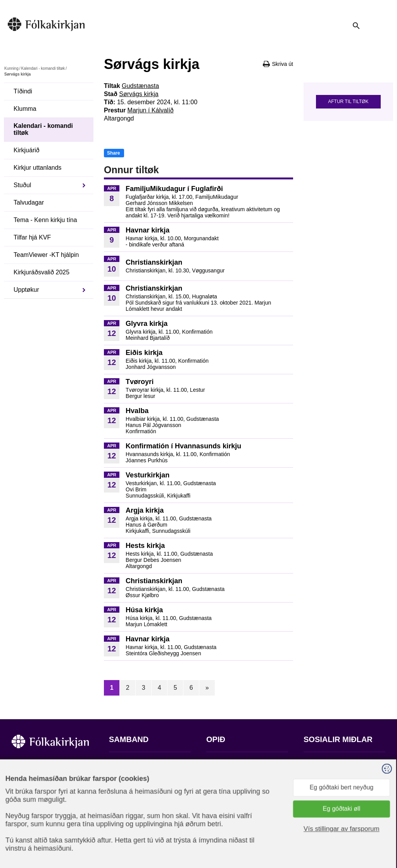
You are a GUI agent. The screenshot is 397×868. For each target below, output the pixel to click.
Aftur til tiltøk (348, 102)
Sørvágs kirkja (139, 94)
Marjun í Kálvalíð (151, 110)
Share (113, 153)
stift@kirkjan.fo (129, 817)
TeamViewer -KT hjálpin (46, 255)
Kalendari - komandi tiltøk (43, 68)
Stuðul (22, 185)
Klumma (25, 109)
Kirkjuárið (27, 150)
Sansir (379, 830)
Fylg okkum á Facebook (337, 763)
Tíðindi (23, 91)
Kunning (11, 68)
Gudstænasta (140, 86)
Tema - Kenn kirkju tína (45, 220)
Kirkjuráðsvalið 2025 (41, 272)
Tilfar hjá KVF (32, 237)
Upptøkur (26, 290)
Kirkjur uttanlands (38, 168)
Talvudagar (29, 202)
